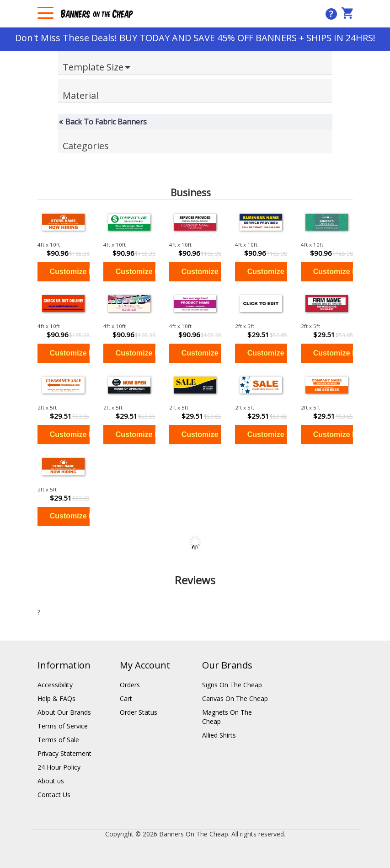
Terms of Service (63, 726)
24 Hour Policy (59, 767)
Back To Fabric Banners (106, 122)
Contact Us (54, 795)
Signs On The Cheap (232, 685)
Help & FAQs (56, 698)
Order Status (139, 712)
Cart (126, 698)
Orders (130, 685)
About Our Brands (64, 712)
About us (51, 781)
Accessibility (55, 685)
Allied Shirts (219, 735)
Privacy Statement (64, 753)
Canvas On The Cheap (235, 698)
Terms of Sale (58, 740)
